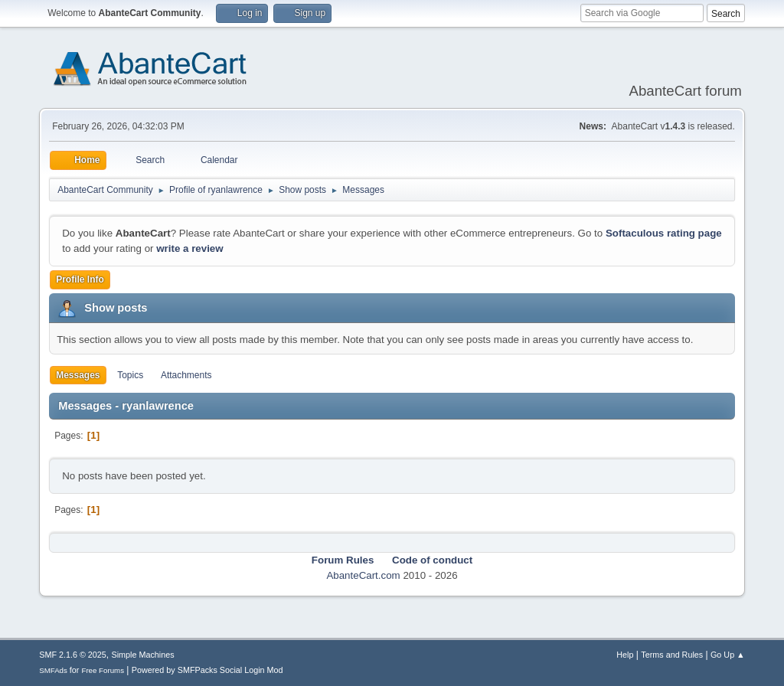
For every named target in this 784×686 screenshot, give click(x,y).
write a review (189, 248)
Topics (130, 375)
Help (625, 655)
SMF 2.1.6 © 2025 (73, 655)
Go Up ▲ (728, 655)
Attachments (186, 375)
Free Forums (103, 670)
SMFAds (53, 670)
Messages (78, 375)
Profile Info (80, 279)
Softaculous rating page (664, 233)
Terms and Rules (672, 655)
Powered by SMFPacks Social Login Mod (207, 670)
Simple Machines (143, 655)
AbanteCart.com (363, 575)
